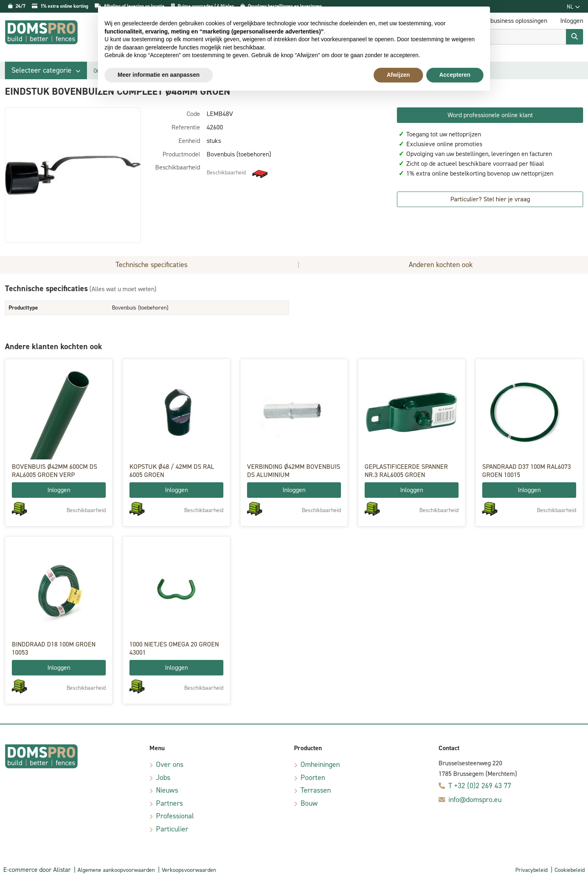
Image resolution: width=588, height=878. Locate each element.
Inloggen (59, 490)
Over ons (170, 764)
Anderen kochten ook (441, 265)
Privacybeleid (531, 870)
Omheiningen (320, 764)
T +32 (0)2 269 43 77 (480, 786)
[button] (46, 70)
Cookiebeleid (570, 870)
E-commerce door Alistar (37, 870)
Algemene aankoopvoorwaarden (116, 870)
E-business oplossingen (516, 21)
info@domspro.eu (475, 800)
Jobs (163, 778)
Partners (169, 803)
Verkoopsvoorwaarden (189, 870)
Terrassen (316, 790)
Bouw (309, 803)
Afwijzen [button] (398, 75)
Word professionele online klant (490, 115)
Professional (175, 816)
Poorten (313, 778)
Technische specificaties (151, 265)
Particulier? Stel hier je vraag (490, 199)
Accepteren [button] (455, 75)
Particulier (172, 829)
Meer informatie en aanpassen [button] (159, 75)
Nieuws (167, 790)
